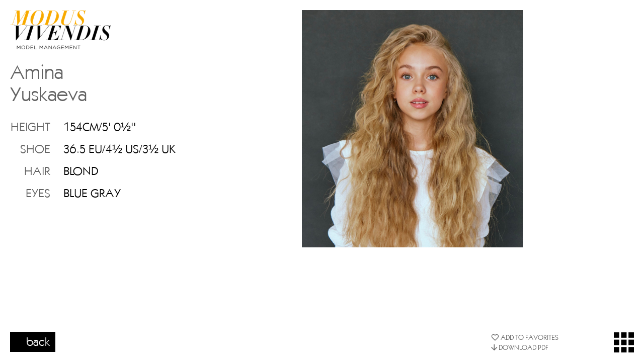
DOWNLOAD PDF (520, 347)
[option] (413, 129)
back (38, 341)
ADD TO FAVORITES (525, 337)
